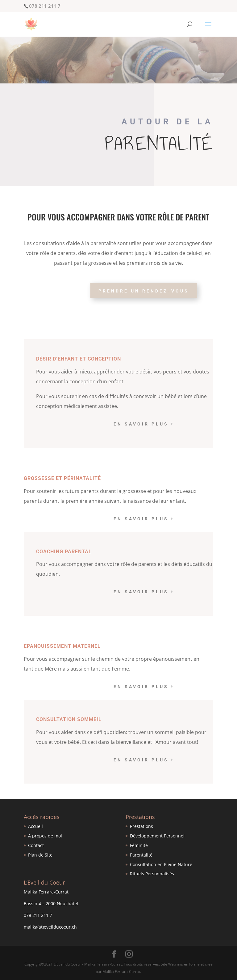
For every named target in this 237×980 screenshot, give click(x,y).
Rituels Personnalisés (152, 874)
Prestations (141, 826)
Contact (36, 845)
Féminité (139, 845)
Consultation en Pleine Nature (161, 864)
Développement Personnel (157, 836)
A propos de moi (45, 836)
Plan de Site (40, 855)
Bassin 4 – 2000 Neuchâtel (51, 903)
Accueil (35, 826)
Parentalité (141, 855)
